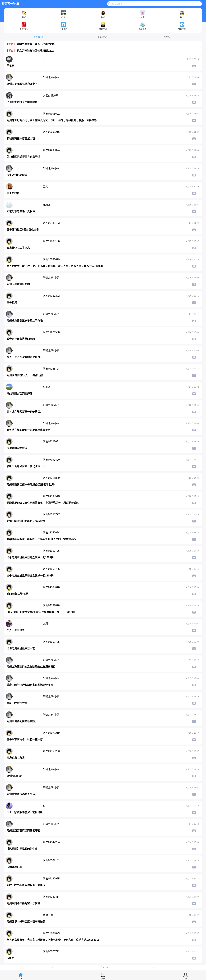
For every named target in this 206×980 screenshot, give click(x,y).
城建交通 (103, 26)
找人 (63, 15)
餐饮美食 (182, 26)
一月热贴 (166, 37)
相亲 (143, 15)
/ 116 (103, 967)
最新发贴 (38, 37)
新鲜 (24, 15)
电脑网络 (143, 26)
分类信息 (24, 26)
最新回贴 (102, 37)
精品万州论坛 (10, 4)
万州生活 (63, 26)
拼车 (182, 15)
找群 (103, 15)
